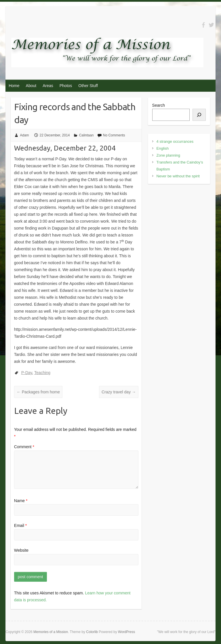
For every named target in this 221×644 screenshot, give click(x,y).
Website (21, 550)
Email (20, 525)
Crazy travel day (119, 392)
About (31, 86)
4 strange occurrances (175, 141)
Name (21, 501)
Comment (24, 447)
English (163, 148)
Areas (48, 86)
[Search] (199, 115)
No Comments (114, 135)
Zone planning (168, 155)
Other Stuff (88, 86)
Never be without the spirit (178, 176)
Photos (66, 86)
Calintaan (86, 135)
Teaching (42, 373)
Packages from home (38, 392)
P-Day (27, 373)
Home (14, 86)
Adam (24, 135)
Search (159, 105)
